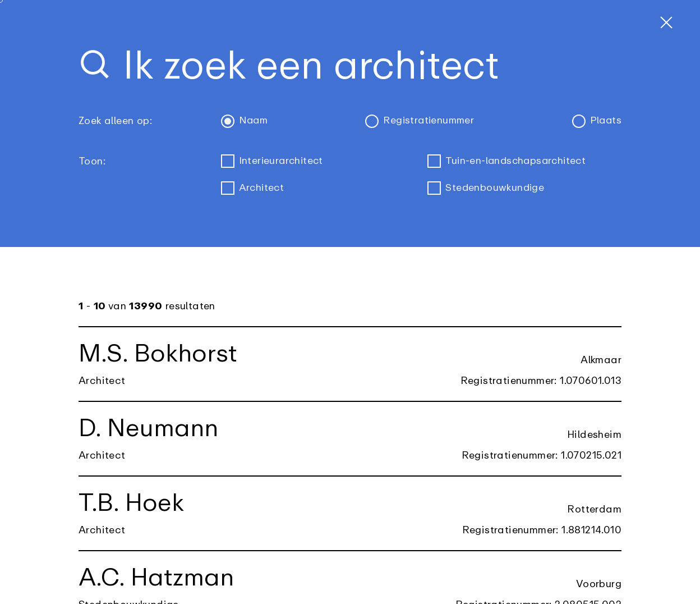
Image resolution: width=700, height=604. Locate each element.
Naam (245, 121)
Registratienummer (420, 121)
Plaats (597, 121)
